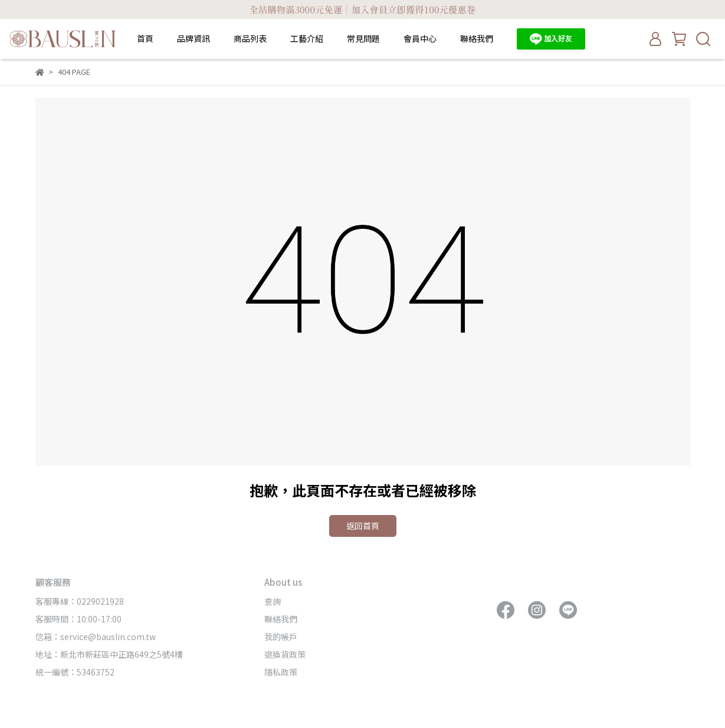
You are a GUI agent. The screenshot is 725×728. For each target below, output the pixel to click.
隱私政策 (281, 672)
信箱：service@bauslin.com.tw (96, 637)
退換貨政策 (285, 654)
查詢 (273, 601)
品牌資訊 (193, 38)
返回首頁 (363, 526)
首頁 (145, 38)
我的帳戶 (281, 637)
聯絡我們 (477, 38)
